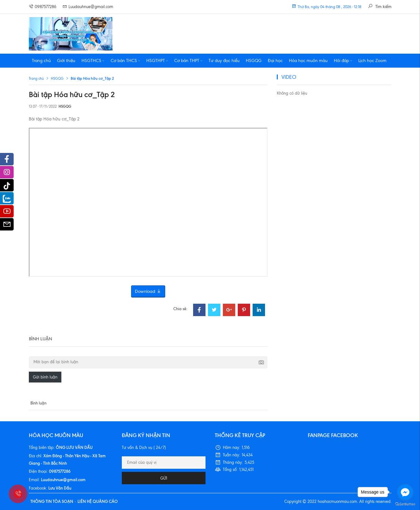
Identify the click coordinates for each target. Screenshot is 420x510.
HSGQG (254, 61)
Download (148, 291)
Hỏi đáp (343, 61)
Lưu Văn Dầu (60, 488)
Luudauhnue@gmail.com (88, 7)
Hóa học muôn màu (308, 61)
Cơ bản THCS (125, 61)
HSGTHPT (157, 61)
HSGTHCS (93, 61)
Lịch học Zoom (372, 61)
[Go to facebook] (405, 492)
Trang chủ (41, 61)
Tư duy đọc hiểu (224, 61)
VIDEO (289, 77)
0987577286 (43, 7)
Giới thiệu (66, 61)
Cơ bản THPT (188, 61)
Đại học (275, 61)
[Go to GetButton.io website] (405, 504)
